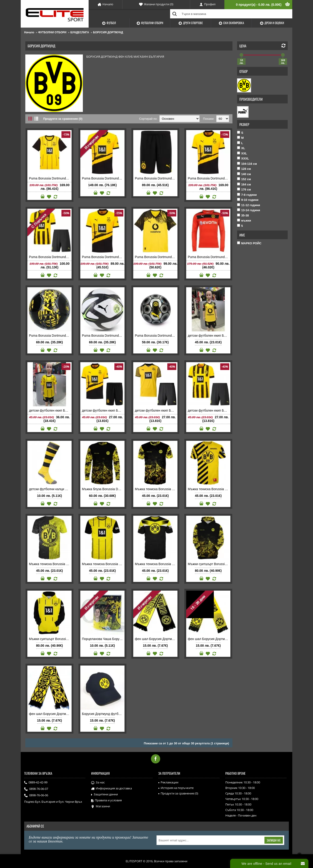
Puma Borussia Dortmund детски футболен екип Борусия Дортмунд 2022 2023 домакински (50, 257)
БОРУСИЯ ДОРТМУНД (108, 32)
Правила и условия (106, 800)
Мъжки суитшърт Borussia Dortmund (209, 564)
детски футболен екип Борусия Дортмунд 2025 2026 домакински (209, 336)
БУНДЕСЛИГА (80, 32)
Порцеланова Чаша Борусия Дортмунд (103, 639)
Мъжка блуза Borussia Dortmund (103, 489)
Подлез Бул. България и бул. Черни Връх (53, 802)
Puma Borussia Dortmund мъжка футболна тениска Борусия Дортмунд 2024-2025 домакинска (50, 178)
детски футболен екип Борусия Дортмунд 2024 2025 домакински (50, 410)
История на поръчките (176, 788)
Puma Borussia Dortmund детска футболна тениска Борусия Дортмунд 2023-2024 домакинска (103, 178)
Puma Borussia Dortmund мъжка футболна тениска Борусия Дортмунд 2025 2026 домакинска (156, 257)
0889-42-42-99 (36, 783)
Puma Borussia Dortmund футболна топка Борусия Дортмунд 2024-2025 (156, 336)
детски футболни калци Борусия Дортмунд (50, 489)
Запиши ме (274, 840)
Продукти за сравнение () (178, 793)
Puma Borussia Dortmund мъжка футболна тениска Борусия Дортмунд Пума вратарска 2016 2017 (209, 257)
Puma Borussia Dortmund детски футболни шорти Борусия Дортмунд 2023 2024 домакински (156, 178)
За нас (98, 783)
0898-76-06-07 (36, 789)
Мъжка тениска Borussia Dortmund (156, 489)
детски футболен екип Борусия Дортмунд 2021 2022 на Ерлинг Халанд (156, 410)
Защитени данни (104, 794)
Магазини (101, 806)
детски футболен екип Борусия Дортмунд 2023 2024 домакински (103, 410)
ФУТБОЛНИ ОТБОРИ (52, 32)
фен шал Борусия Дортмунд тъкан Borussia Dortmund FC (50, 714)
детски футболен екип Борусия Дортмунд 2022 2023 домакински (209, 410)
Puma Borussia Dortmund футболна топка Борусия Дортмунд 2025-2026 (103, 336)
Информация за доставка (112, 788)
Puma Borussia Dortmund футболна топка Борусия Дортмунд (50, 336)
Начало (29, 32)
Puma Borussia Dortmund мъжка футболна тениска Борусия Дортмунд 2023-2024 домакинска (209, 178)
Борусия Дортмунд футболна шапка (103, 714)
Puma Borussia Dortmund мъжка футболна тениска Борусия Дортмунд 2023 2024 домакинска (103, 257)
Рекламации (168, 782)
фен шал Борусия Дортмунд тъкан (156, 639)
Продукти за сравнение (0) (63, 119)
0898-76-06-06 (36, 796)
